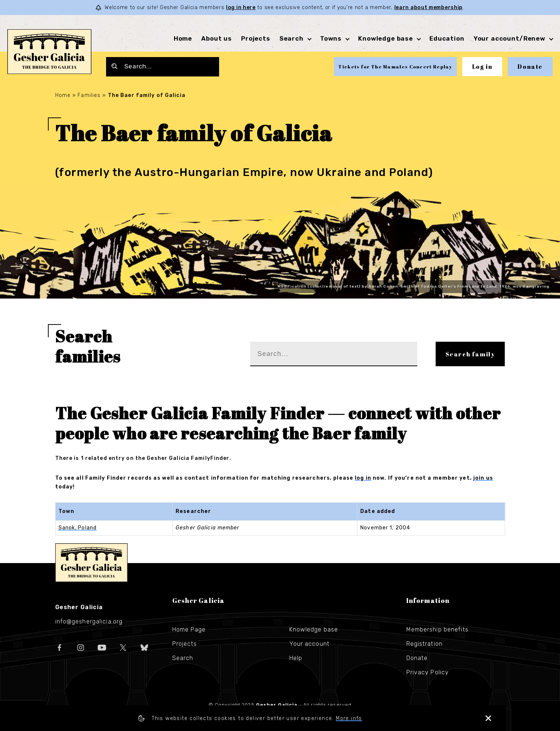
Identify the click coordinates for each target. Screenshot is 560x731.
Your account (309, 644)
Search (292, 38)
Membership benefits (437, 629)
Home (183, 38)
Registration (424, 644)
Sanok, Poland (78, 528)
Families (89, 95)
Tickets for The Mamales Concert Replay (395, 67)
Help (296, 658)
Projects (256, 38)
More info (376, 718)
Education (447, 38)
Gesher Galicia (91, 563)
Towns (331, 38)
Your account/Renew (510, 38)
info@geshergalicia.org (89, 621)
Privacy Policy (428, 672)
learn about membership (429, 8)
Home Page (189, 629)
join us (483, 478)
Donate (530, 67)
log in (363, 478)
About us (217, 38)
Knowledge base (386, 38)
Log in (482, 67)
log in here (241, 8)
